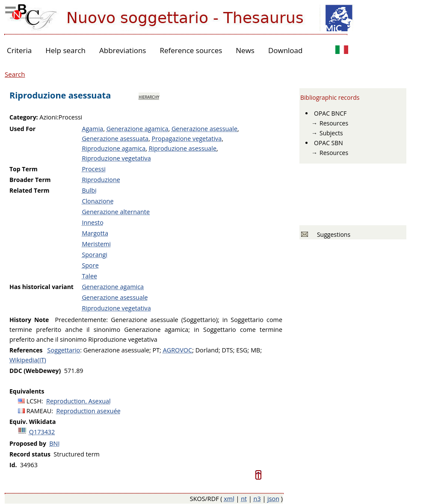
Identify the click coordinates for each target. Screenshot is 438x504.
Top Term (24, 169)
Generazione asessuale (204, 129)
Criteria (19, 50)
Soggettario (64, 350)
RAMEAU (39, 411)
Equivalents (27, 391)
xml (229, 499)
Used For (22, 129)
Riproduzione (101, 180)
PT (156, 350)
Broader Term (30, 180)
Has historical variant (41, 287)
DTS (227, 350)
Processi (94, 169)
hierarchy (149, 96)
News (245, 50)
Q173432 (42, 432)
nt (244, 499)
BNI (54, 443)
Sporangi (95, 255)
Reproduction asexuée (89, 411)
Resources (334, 123)
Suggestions (332, 234)
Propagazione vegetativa (186, 139)
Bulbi (89, 190)
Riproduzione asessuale (183, 148)
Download (286, 50)
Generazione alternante (116, 212)
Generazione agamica (138, 129)
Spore (90, 265)
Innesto (92, 222)
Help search (65, 50)
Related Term (30, 190)
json (273, 499)
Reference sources (191, 50)
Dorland (207, 350)
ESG (242, 350)
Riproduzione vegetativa (116, 158)
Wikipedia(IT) (28, 360)
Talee (89, 276)
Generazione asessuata (115, 139)
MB (255, 350)
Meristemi (96, 244)
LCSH (34, 401)
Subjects (331, 133)
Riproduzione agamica (114, 148)
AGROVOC (178, 350)
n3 (257, 499)
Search (15, 74)
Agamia (92, 129)
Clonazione (98, 201)
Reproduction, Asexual (78, 401)
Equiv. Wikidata (33, 422)
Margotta (95, 233)
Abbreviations (123, 50)
